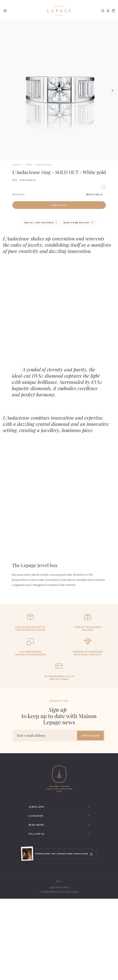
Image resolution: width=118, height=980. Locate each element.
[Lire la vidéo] (30, 304)
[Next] (113, 90)
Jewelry (17, 165)
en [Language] (59, 881)
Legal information (59, 887)
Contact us (59, 205)
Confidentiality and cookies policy (59, 892)
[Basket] (113, 11)
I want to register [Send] (90, 736)
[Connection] (108, 11)
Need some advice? (79, 223)
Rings (29, 165)
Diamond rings (44, 165)
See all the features (41, 223)
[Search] (103, 11)
